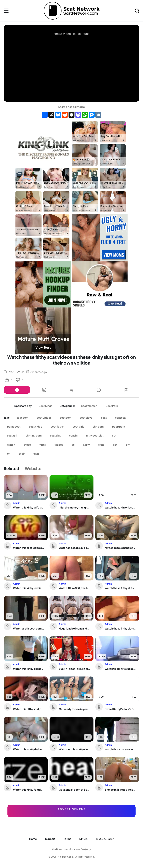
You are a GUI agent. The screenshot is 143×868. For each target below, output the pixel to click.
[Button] (17, 390)
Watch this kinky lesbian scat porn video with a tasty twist (29, 588)
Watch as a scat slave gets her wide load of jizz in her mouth (74, 548)
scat (104, 417)
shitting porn (34, 435)
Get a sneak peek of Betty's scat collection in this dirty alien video (74, 789)
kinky (86, 445)
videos (59, 445)
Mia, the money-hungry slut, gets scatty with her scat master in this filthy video (74, 507)
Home (33, 839)
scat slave (86, 417)
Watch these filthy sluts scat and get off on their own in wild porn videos (120, 588)
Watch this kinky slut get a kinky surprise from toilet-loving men (120, 669)
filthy (43, 445)
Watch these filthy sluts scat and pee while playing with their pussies (120, 628)
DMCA (83, 839)
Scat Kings (45, 406)
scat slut (55, 435)
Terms (67, 839)
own (36, 453)
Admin (17, 503)
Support (50, 839)
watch (11, 445)
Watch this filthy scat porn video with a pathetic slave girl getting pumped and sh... (29, 709)
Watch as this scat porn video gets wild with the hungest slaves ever (29, 628)
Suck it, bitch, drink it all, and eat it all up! (74, 669)
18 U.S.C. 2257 (105, 839)
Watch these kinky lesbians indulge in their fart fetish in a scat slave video (120, 507)
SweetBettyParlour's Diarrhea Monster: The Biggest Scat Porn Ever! (120, 709)
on (9, 453)
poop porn (119, 426)
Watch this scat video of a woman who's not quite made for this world (29, 548)
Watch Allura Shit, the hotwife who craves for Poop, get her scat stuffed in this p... (74, 588)
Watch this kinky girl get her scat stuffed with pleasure (29, 669)
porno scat (14, 426)
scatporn (66, 417)
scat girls (78, 426)
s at (114, 435)
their (22, 453)
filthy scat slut (95, 435)
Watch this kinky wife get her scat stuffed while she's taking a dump (29, 507)
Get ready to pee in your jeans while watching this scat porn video (74, 709)
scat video (36, 426)
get (115, 445)
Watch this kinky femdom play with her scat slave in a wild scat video (29, 789)
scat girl (12, 435)
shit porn (98, 426)
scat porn (22, 417)
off (128, 445)
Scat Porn (112, 406)
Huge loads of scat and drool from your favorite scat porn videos (74, 628)
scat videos (44, 417)
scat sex (120, 417)
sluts (101, 445)
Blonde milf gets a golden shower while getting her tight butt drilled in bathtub (120, 789)
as (73, 445)
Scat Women (89, 406)
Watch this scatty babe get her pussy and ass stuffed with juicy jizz (29, 749)
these (27, 445)
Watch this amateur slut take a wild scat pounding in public (120, 749)
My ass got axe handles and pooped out (120, 548)
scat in (73, 435)
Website (33, 468)
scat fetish (58, 426)
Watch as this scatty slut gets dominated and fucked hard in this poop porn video (74, 749)
